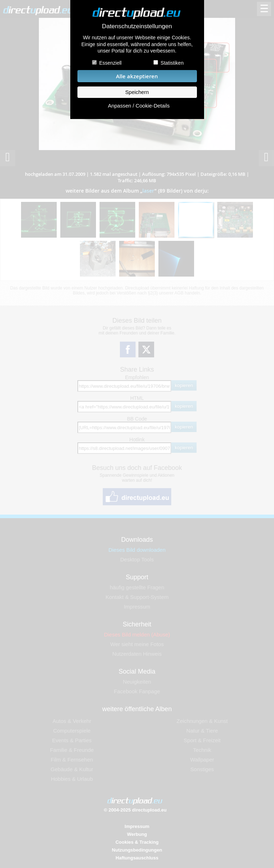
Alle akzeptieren (137, 76)
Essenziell (110, 63)
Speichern (137, 92)
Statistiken (172, 63)
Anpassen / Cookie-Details (139, 106)
